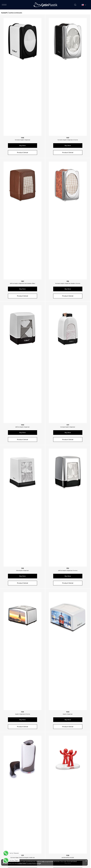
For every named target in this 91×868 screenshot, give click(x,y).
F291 (68, 657)
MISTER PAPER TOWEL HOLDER (23, 512)
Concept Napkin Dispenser (68, 217)
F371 (23, 436)
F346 (68, 510)
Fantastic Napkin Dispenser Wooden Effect (23, 585)
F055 (23, 67)
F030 (68, 362)
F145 (23, 289)
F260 (68, 583)
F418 (68, 804)
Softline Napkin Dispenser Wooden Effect (68, 585)
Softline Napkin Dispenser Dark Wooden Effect (23, 143)
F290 (23, 731)
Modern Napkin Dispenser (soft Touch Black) (23, 806)
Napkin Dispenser (68, 364)
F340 (23, 510)
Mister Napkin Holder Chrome (68, 512)
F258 (23, 583)
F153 (68, 289)
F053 (23, 215)
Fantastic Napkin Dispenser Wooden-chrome (68, 143)
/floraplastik (10, 835)
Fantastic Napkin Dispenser (23, 69)
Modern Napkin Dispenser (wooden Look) (68, 733)
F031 (23, 362)
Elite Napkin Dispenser (23, 291)
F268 (23, 804)
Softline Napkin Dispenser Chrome (68, 291)
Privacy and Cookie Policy (27, 863)
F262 (23, 657)
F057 (68, 67)
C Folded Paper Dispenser (68, 806)
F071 (68, 215)
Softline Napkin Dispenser (23, 217)
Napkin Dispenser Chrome (23, 364)
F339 (68, 436)
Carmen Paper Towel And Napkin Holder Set (23, 438)
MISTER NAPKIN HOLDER (68, 438)
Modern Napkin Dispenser (23, 733)
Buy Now (23, 75)
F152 (68, 141)
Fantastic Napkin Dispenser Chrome (68, 69)
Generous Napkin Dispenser (68, 659)
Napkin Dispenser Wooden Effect (23, 659)
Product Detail (23, 82)
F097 (23, 141)
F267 (68, 731)
